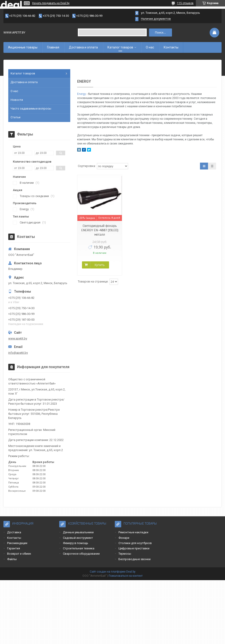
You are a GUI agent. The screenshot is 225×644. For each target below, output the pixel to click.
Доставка (14, 532)
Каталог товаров (120, 47)
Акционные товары (23, 47)
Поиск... (160, 32)
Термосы (125, 554)
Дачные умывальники (78, 532)
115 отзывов (185, 3)
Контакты (171, 47)
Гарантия (14, 548)
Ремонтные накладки (133, 532)
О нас (150, 47)
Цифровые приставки (134, 548)
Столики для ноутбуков (135, 543)
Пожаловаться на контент (126, 576)
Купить (100, 265)
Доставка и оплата (83, 47)
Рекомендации (17, 543)
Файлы (12, 559)
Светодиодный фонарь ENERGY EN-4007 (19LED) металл (100, 230)
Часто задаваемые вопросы (31, 109)
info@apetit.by (18, 353)
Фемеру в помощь (76, 543)
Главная (53, 47)
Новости (17, 100)
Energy (82, 94)
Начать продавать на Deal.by (51, 3)
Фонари (124, 538)
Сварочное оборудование (81, 554)
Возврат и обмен (19, 554)
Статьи (15, 117)
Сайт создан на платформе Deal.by (113, 572)
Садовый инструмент (78, 538)
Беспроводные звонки (135, 559)
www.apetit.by (18, 338)
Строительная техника (79, 548)
